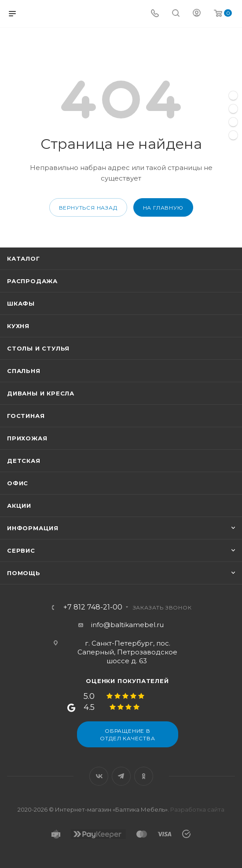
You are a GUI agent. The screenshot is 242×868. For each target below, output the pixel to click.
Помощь (24, 573)
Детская (24, 461)
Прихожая (27, 438)
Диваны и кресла (41, 393)
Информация (33, 528)
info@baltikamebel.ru (127, 625)
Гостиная (26, 416)
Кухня (18, 326)
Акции (19, 506)
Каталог (24, 259)
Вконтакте (99, 776)
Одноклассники (144, 776)
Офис (18, 483)
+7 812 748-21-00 (93, 607)
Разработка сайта (197, 809)
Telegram (121, 776)
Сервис (21, 550)
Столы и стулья (38, 348)
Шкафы (21, 303)
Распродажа (32, 281)
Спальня (24, 371)
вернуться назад (88, 208)
